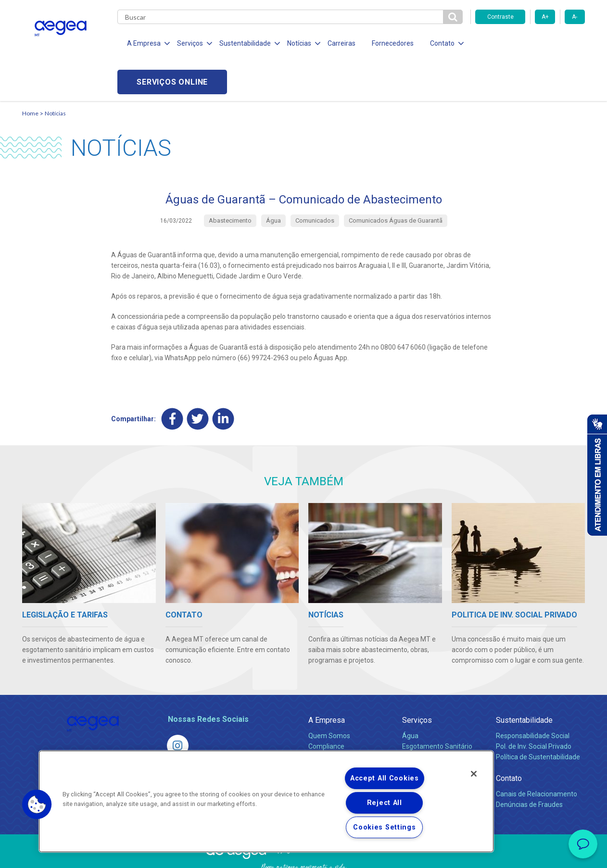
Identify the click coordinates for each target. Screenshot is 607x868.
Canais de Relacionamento (537, 755)
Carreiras (341, 43)
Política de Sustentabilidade (538, 718)
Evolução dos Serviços (436, 729)
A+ (545, 17)
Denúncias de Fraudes (529, 766)
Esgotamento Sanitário (437, 708)
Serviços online (530, 44)
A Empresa (327, 682)
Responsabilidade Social (533, 697)
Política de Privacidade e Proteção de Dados (303, 854)
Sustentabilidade (524, 682)
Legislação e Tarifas (432, 718)
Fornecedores (393, 43)
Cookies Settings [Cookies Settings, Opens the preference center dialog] (385, 827)
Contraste (500, 17)
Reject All (385, 803)
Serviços (417, 682)
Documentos (422, 740)
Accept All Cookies (385, 778)
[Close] (474, 774)
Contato (509, 740)
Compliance (326, 708)
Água (410, 697)
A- (575, 17)
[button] (37, 805)
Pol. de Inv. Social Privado (534, 708)
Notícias (55, 75)
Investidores (327, 718)
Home (30, 75)
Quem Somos (329, 697)
